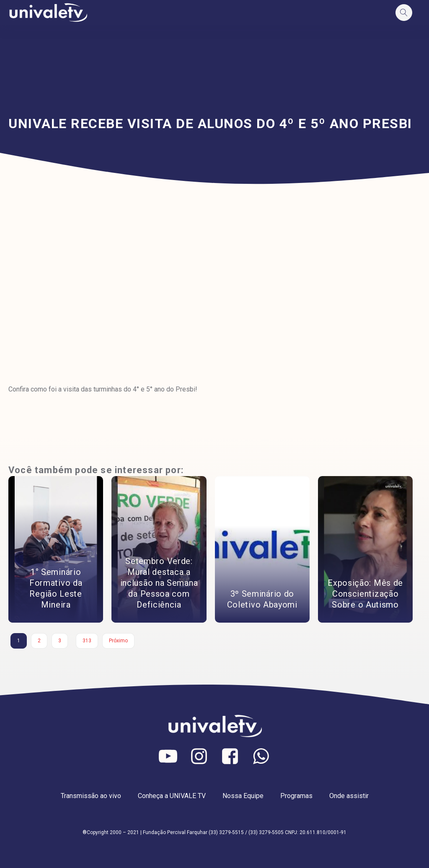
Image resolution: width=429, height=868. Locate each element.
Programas (296, 796)
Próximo (118, 641)
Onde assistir (349, 796)
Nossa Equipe (243, 796)
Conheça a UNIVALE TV (172, 796)
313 (87, 641)
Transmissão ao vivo (91, 796)
